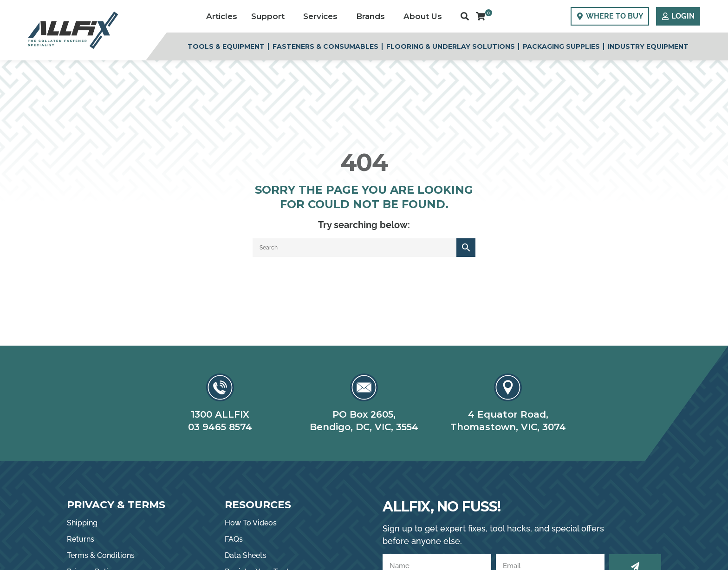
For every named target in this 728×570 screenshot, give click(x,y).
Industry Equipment (648, 46)
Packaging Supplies (561, 46)
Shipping (82, 523)
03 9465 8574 (220, 427)
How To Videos (251, 523)
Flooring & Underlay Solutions (451, 46)
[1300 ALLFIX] (220, 387)
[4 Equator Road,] (508, 387)
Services (323, 16)
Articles (222, 16)
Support (270, 16)
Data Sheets (246, 555)
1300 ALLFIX (220, 414)
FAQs (234, 539)
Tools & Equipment (226, 46)
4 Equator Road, (508, 414)
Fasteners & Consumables (325, 46)
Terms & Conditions (101, 555)
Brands (373, 16)
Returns (81, 539)
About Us (425, 16)
